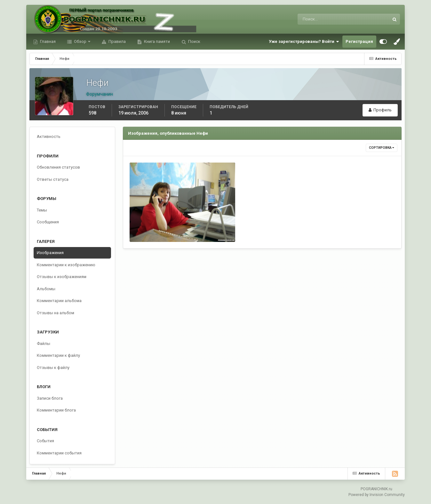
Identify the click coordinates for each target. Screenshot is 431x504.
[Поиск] (317, 19)
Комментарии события (59, 453)
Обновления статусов (58, 167)
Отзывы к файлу (53, 368)
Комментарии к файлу (58, 355)
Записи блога (50, 398)
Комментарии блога (56, 410)
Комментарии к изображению (66, 265)
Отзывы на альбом (56, 313)
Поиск (194, 41)
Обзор (80, 41)
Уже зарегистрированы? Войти (304, 42)
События (45, 441)
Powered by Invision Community (377, 495)
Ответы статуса (53, 179)
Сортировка (382, 148)
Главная (47, 41)
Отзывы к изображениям (62, 277)
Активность (49, 136)
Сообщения (48, 222)
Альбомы (46, 289)
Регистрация (359, 41)
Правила (117, 41)
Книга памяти (156, 41)
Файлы (44, 344)
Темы (42, 210)
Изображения (50, 253)
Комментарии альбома (59, 301)
